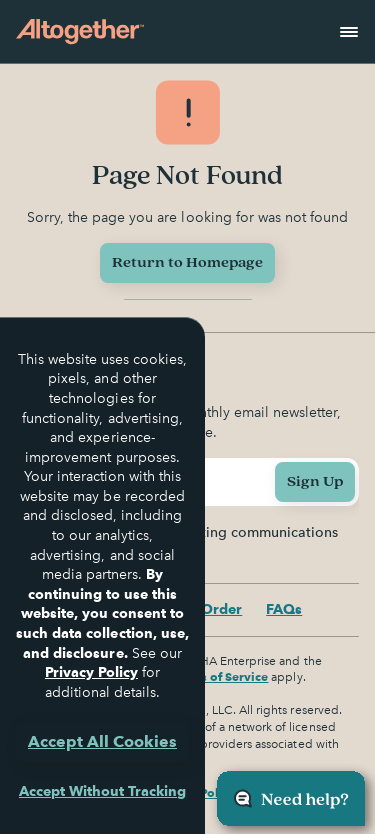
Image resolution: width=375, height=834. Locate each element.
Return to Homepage (187, 262)
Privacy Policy (91, 672)
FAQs (284, 609)
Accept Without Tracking (102, 791)
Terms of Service (220, 676)
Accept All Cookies (102, 741)
